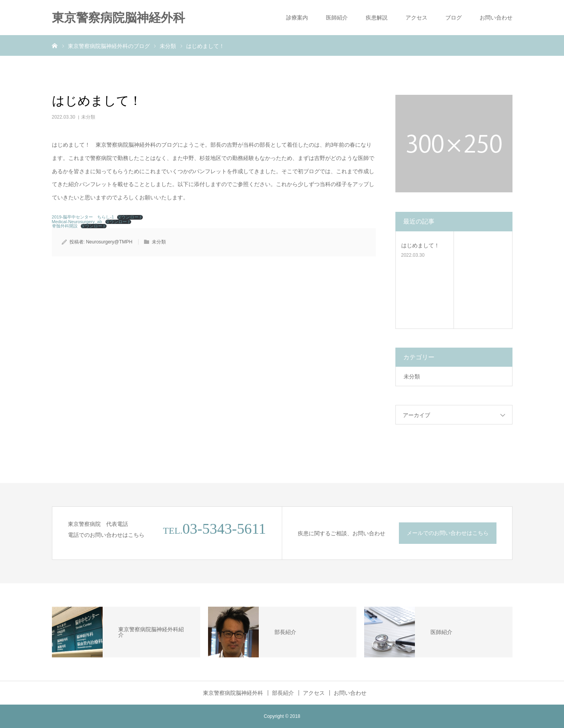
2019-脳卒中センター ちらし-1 (83, 217)
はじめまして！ (420, 245)
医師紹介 (337, 18)
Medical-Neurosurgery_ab (77, 222)
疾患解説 (377, 18)
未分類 (88, 117)
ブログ (454, 18)
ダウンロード (130, 217)
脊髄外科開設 (65, 226)
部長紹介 (283, 693)
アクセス (416, 18)
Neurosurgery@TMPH (109, 242)
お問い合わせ (496, 18)
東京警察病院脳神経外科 (118, 18)
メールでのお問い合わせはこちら (448, 533)
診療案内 (297, 18)
